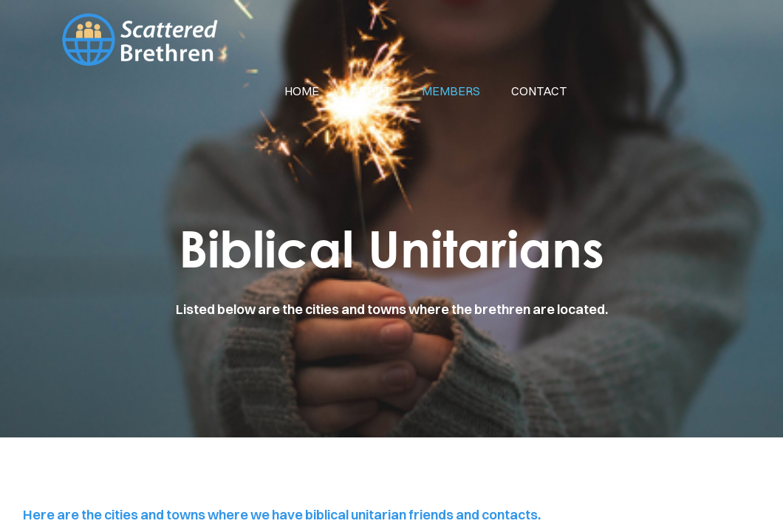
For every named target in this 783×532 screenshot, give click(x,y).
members (451, 91)
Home (302, 91)
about (370, 91)
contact (539, 91)
